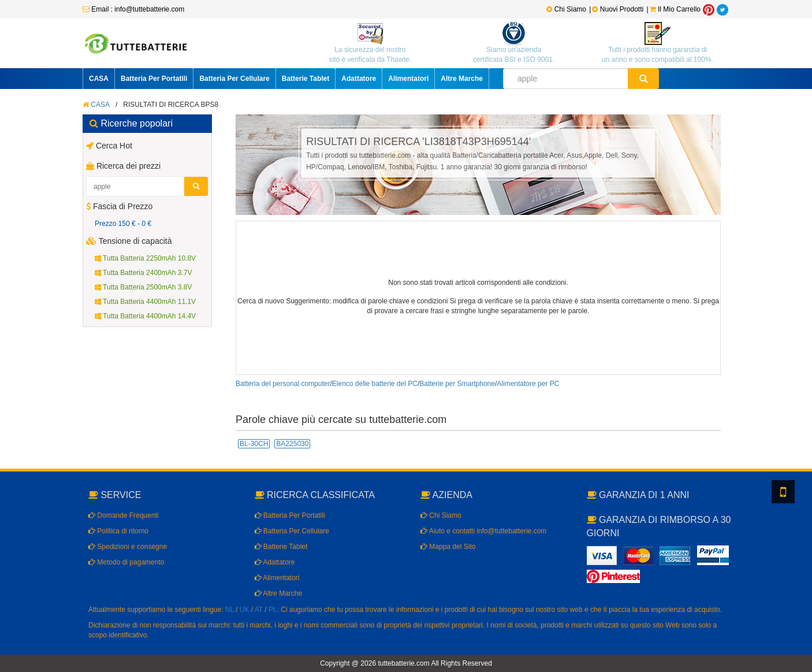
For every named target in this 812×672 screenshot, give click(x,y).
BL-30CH (254, 444)
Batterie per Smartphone (457, 384)
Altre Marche (462, 79)
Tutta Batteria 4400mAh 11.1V (145, 302)
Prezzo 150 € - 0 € (123, 224)
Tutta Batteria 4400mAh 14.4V (145, 316)
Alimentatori (408, 79)
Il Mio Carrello (675, 9)
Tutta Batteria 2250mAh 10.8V (145, 258)
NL (230, 610)
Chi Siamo (566, 9)
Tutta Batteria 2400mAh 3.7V (143, 273)
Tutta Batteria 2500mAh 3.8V (143, 287)
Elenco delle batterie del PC (375, 384)
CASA (99, 79)
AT (259, 610)
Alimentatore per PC (528, 384)
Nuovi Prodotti (619, 9)
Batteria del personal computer (283, 384)
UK (245, 610)
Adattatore (359, 79)
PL (273, 610)
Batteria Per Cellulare (234, 79)
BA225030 (292, 444)
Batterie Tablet (306, 79)
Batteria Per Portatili (154, 79)
